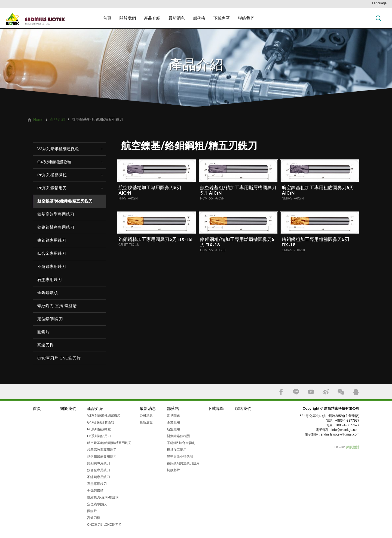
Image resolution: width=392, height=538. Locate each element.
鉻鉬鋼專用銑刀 (52, 240)
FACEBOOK (281, 392)
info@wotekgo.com (345, 430)
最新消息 (177, 18)
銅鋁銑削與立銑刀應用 (183, 463)
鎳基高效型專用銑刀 (56, 214)
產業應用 (173, 422)
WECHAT (341, 392)
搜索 (378, 18)
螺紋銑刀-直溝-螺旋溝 (57, 306)
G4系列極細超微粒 (54, 162)
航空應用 (173, 429)
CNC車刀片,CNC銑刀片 (59, 358)
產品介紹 (152, 18)
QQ (356, 392)
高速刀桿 (45, 345)
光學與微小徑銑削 (180, 457)
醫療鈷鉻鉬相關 (178, 436)
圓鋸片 (43, 332)
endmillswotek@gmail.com (340, 434)
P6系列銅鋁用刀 (52, 188)
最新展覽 (146, 422)
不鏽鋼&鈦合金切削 (181, 443)
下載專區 (222, 18)
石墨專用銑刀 (50, 279)
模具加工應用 (177, 450)
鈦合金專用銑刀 (52, 253)
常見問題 (173, 416)
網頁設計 (353, 447)
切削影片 (173, 470)
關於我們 (128, 18)
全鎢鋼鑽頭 (48, 293)
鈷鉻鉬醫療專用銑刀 (56, 227)
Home (38, 120)
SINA (326, 392)
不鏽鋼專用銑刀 (52, 266)
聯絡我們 (246, 18)
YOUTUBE (311, 392)
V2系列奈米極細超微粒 (58, 149)
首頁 (107, 18)
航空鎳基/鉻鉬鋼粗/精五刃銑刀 (65, 201)
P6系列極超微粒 (52, 175)
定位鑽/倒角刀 (50, 319)
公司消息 (146, 416)
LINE (296, 392)
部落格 (199, 18)
